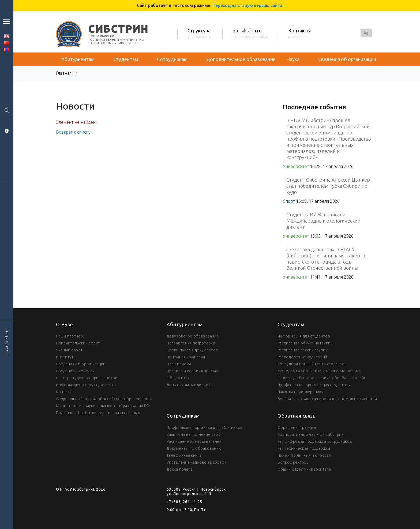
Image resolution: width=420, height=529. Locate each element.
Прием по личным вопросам (305, 455)
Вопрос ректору (293, 462)
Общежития (178, 378)
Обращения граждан (297, 427)
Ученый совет (69, 350)
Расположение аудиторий (302, 357)
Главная (64, 73)
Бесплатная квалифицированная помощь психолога (327, 399)
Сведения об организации (347, 59)
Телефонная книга (184, 455)
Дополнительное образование (241, 59)
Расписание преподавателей (194, 441)
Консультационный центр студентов (312, 364)
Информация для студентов (304, 336)
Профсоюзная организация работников (205, 427)
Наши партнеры (71, 336)
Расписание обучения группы (305, 343)
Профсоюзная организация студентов (314, 385)
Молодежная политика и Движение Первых (319, 371)
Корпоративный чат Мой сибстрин (311, 434)
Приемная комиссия (186, 357)
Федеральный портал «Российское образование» (104, 399)
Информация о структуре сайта (86, 385)
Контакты (65, 392)
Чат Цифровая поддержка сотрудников (315, 441)
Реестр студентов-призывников (87, 378)
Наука (293, 59)
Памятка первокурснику (301, 392)
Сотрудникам (172, 59)
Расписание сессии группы (303, 350)
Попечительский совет (78, 343)
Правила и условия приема (192, 371)
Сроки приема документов (192, 350)
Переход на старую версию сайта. (248, 5)
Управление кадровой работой (197, 462)
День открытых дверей (189, 385)
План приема (179, 364)
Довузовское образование (193, 336)
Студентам (126, 59)
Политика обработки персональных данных (98, 413)
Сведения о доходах (75, 371)
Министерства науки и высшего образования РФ (103, 406)
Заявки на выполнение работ (195, 434)
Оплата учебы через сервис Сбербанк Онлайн (322, 378)
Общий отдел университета (304, 469)
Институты (66, 357)
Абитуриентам (78, 59)
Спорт (289, 201)
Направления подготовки (191, 343)
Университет (296, 166)
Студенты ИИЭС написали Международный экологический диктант (323, 221)
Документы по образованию (194, 448)
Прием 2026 (6, 342)
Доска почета (179, 469)
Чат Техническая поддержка (304, 448)
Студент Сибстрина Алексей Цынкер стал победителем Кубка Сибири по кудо (328, 186)
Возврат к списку (73, 132)
